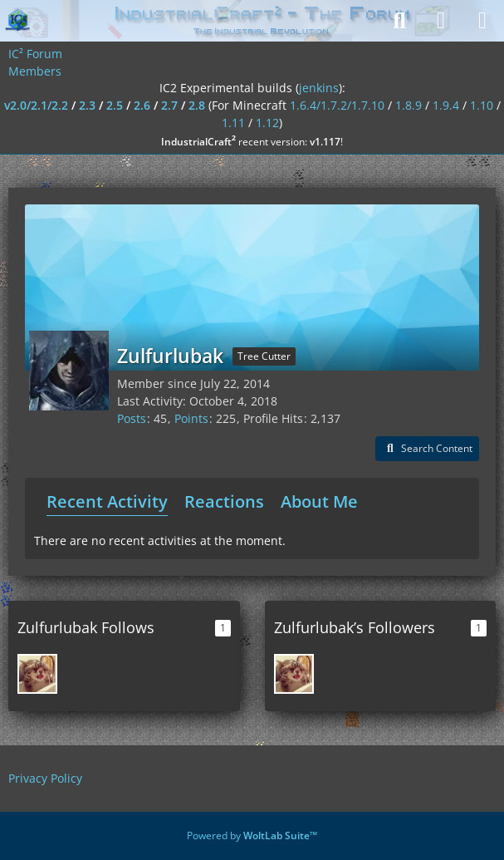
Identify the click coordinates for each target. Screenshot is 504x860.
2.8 (197, 105)
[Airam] (37, 674)
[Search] (399, 21)
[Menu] (482, 21)
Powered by (252, 835)
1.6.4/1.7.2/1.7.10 (337, 105)
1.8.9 (409, 105)
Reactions (224, 501)
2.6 (142, 105)
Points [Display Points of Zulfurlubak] (191, 418)
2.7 (169, 105)
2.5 (115, 105)
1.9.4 (446, 105)
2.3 (87, 105)
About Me (319, 501)
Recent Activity (107, 501)
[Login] (441, 21)
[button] (427, 449)
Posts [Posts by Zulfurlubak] (132, 418)
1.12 (267, 123)
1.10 (482, 105)
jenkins (319, 88)
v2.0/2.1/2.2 (36, 105)
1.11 (233, 123)
